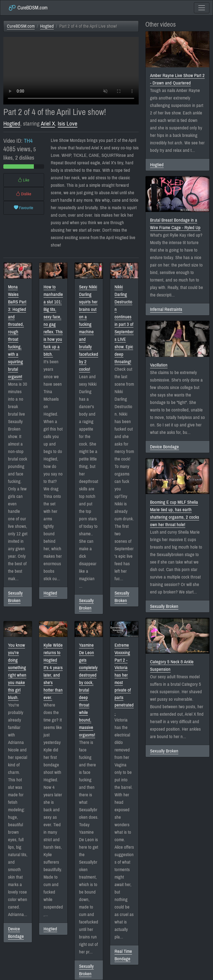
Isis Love (68, 124)
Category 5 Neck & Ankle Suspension (172, 666)
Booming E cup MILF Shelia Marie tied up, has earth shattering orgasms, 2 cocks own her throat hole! (175, 513)
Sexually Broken (15, 597)
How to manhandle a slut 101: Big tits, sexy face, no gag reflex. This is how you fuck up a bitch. (53, 321)
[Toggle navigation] (202, 8)
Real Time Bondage (123, 955)
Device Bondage (16, 933)
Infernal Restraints (166, 309)
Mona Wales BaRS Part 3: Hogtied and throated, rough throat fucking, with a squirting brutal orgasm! (17, 332)
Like (24, 180)
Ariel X (48, 124)
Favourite (24, 208)
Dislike (24, 194)
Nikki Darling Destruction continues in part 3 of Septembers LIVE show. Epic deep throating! (124, 324)
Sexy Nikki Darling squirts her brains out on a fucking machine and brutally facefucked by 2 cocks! (89, 328)
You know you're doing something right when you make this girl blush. (17, 671)
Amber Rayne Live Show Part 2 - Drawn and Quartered (177, 79)
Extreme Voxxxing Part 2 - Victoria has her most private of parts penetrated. (124, 679)
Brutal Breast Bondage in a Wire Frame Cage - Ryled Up (175, 224)
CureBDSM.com (28, 8)
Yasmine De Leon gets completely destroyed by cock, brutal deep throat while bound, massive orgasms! (88, 690)
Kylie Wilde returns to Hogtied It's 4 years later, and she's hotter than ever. (53, 671)
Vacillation (159, 365)
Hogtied (47, 26)
